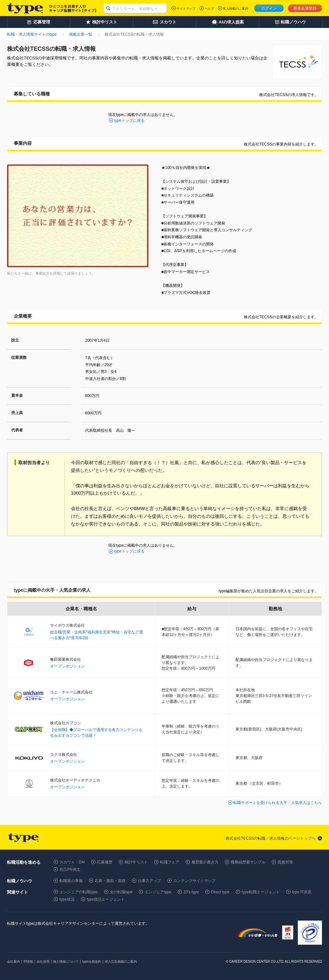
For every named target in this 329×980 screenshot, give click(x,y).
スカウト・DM (72, 862)
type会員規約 (92, 962)
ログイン (269, 8)
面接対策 (285, 862)
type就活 (67, 899)
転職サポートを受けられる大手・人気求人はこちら (278, 803)
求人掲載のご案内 (236, 9)
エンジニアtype (158, 892)
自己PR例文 (70, 870)
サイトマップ (186, 9)
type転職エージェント (261, 892)
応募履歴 (105, 862)
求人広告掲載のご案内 (121, 962)
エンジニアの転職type (79, 892)
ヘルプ (209, 9)
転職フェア (170, 862)
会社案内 (13, 962)
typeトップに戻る (129, 120)
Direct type (220, 892)
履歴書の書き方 (205, 862)
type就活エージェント (106, 899)
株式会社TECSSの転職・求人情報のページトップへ (271, 838)
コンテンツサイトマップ (194, 881)
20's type (191, 892)
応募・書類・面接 (110, 881)
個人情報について (66, 962)
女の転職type (121, 892)
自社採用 (43, 962)
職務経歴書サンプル (248, 862)
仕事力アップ (149, 881)
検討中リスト (136, 862)
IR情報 (28, 962)
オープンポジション (67, 666)
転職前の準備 (71, 881)
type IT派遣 (302, 892)
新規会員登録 (305, 8)
